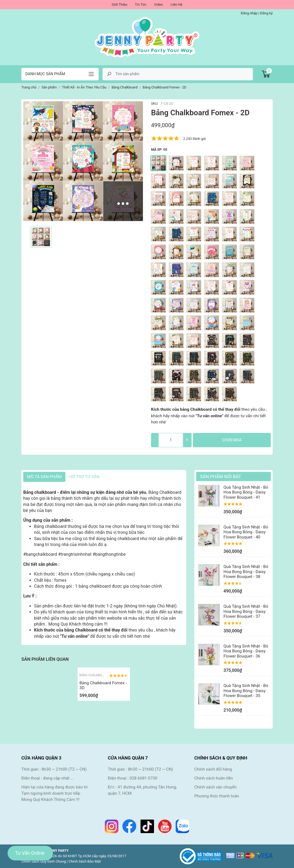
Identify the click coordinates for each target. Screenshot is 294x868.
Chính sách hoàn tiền (214, 778)
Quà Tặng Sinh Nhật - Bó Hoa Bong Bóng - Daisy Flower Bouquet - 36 (246, 651)
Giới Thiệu (119, 4)
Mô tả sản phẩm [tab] (44, 477)
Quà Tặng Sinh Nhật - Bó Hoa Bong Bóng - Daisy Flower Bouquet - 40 (246, 532)
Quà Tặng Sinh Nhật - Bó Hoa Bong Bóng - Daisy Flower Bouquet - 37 (246, 611)
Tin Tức (141, 4)
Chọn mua (232, 440)
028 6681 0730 (143, 778)
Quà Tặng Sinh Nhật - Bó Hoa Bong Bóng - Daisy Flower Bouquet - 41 (246, 492)
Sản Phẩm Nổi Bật (220, 476)
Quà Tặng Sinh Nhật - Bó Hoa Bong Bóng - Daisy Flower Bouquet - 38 (246, 572)
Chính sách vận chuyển (216, 787)
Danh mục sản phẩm (45, 74)
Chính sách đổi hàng (213, 769)
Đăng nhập (249, 13)
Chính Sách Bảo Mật (85, 861)
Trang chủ (29, 87)
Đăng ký (266, 13)
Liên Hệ (176, 4)
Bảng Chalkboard (93, 675)
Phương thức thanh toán (217, 796)
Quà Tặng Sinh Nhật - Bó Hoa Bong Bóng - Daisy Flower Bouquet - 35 (246, 691)
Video (158, 4)
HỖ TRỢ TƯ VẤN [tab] (84, 477)
